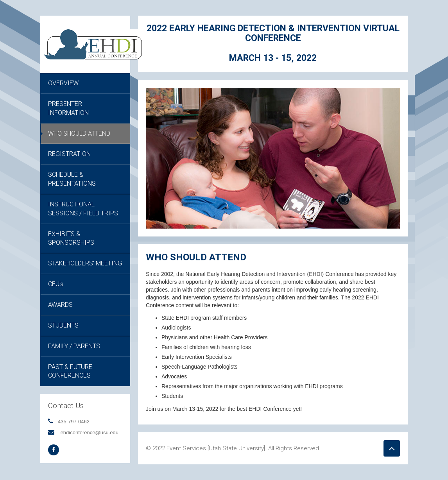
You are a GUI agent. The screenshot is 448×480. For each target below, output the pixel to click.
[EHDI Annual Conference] (93, 44)
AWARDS (60, 305)
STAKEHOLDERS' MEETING (85, 263)
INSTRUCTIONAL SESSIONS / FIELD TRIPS (83, 209)
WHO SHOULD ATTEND (79, 133)
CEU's (56, 284)
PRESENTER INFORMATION (68, 108)
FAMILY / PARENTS (74, 346)
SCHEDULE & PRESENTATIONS (72, 179)
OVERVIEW (63, 83)
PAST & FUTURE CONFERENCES (70, 371)
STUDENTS (63, 325)
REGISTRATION (69, 154)
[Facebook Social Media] (54, 450)
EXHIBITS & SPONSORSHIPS (71, 238)
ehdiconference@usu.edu (90, 433)
